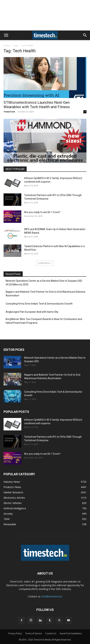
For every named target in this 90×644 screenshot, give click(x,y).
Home (7, 45)
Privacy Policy (15, 633)
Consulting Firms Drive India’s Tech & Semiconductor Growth (39, 304)
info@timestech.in (52, 596)
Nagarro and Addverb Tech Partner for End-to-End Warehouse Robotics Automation (46, 294)
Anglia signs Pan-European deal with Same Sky (32, 312)
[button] (6, 35)
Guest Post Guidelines (71, 633)
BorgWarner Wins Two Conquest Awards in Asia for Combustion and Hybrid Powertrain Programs (44, 321)
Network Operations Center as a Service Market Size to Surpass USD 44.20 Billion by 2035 (44, 283)
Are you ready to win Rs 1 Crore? (42, 212)
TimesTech (9, 112)
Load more (45, 263)
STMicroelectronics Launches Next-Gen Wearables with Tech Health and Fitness (37, 105)
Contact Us (51, 633)
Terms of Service (34, 633)
